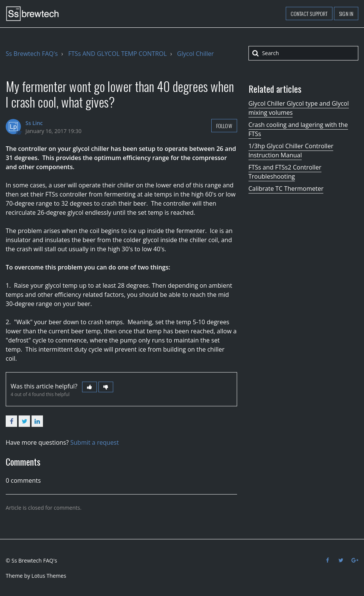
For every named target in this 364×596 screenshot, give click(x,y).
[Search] (303, 53)
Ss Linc (34, 123)
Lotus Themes (49, 576)
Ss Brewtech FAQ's (32, 54)
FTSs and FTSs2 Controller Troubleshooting (285, 172)
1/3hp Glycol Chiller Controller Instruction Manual (291, 151)
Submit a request (95, 442)
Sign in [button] (346, 13)
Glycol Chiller (195, 54)
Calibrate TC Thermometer (286, 189)
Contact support (309, 13)
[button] (89, 387)
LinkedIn (37, 421)
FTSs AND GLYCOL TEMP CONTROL (117, 54)
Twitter (24, 421)
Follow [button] (224, 126)
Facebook (11, 421)
